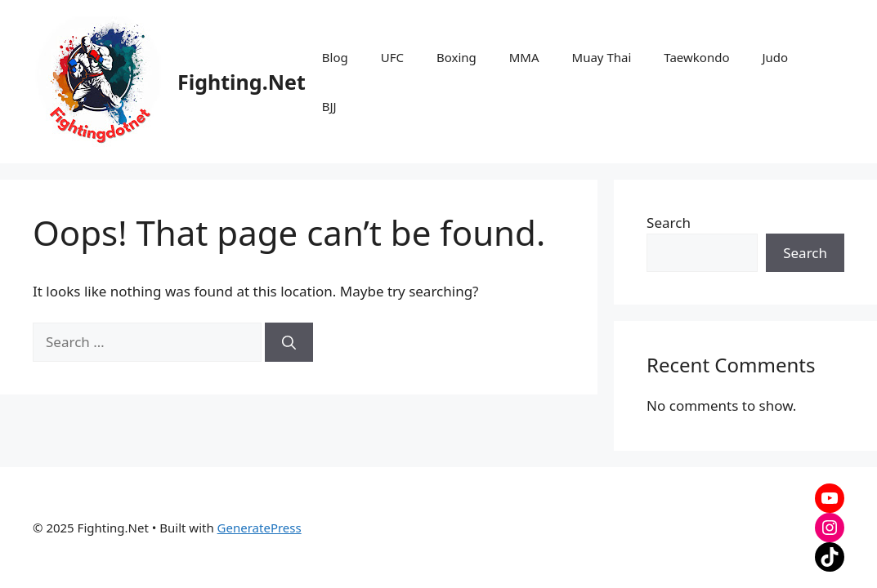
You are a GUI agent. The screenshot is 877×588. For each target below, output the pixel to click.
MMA (524, 57)
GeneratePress (260, 528)
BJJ (329, 106)
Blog (335, 57)
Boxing (456, 57)
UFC (392, 57)
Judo (775, 57)
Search (669, 223)
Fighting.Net (242, 82)
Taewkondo (696, 57)
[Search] (289, 342)
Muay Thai (602, 57)
